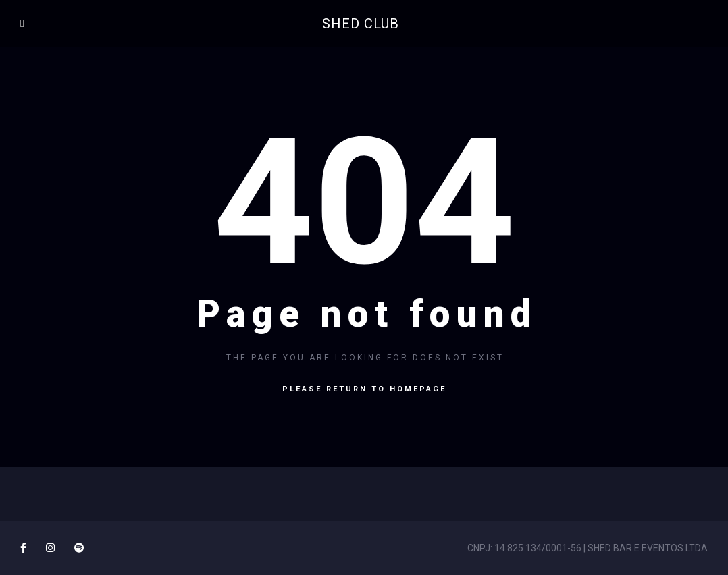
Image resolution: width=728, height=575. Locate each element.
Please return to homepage (364, 389)
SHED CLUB (361, 24)
